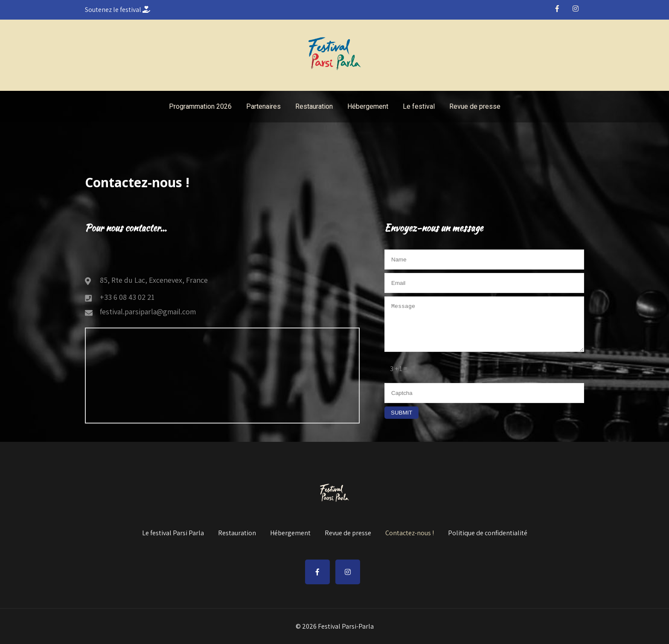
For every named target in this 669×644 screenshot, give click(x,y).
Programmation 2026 (200, 106)
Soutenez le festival (118, 10)
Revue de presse (475, 106)
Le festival (419, 106)
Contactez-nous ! (410, 534)
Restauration (314, 106)
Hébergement (368, 106)
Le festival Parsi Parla (173, 534)
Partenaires (263, 106)
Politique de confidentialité (488, 534)
